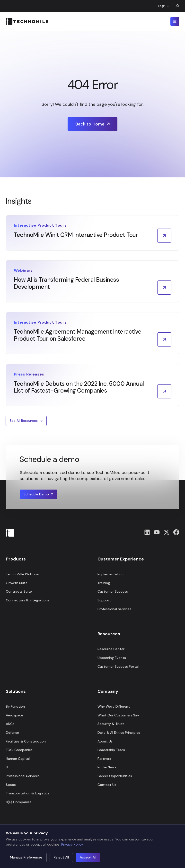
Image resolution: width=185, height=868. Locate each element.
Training (104, 583)
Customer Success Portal (118, 666)
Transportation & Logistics (28, 793)
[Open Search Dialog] (178, 6)
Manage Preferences (26, 857)
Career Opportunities (115, 776)
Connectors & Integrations (28, 600)
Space (11, 785)
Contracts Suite (19, 591)
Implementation (110, 574)
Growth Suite (17, 583)
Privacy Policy (72, 844)
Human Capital (18, 759)
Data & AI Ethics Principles (119, 733)
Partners (104, 759)
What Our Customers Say (118, 715)
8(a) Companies (19, 802)
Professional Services (23, 776)
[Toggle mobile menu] (175, 21)
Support (104, 600)
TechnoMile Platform (22, 574)
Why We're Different (114, 706)
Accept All (88, 857)
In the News (107, 767)
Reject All (61, 857)
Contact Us (107, 785)
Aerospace (14, 715)
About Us (105, 741)
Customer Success (113, 591)
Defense (12, 733)
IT (7, 767)
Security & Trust (111, 724)
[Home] (27, 21)
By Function (15, 706)
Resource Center (111, 649)
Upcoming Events (112, 658)
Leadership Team (111, 750)
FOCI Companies (19, 750)
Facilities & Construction (26, 741)
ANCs (10, 724)
